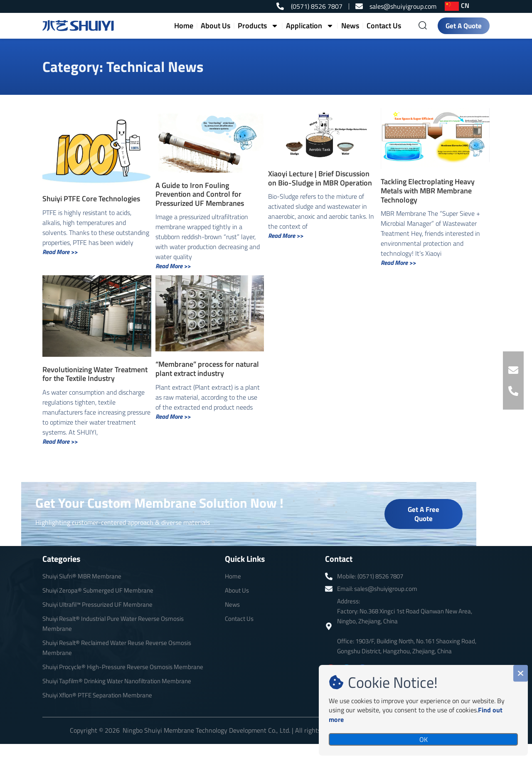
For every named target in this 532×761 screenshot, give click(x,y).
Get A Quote (464, 26)
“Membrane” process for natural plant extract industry (207, 369)
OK (424, 739)
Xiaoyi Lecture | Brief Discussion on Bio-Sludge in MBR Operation (320, 178)
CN (465, 5)
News (350, 26)
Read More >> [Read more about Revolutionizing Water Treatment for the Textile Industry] (60, 441)
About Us (216, 26)
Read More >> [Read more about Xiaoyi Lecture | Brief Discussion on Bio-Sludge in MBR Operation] (286, 236)
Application (310, 26)
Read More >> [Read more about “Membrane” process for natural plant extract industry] (173, 416)
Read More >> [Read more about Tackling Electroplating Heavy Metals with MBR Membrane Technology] (398, 263)
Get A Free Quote (424, 514)
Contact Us (384, 26)
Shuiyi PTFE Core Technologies (91, 199)
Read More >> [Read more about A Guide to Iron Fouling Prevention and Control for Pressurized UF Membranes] (173, 266)
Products (258, 26)
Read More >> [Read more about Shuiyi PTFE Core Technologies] (60, 252)
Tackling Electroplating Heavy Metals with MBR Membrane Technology (428, 190)
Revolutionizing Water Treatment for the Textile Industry (95, 374)
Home (184, 26)
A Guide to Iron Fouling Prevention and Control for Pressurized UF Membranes (200, 194)
